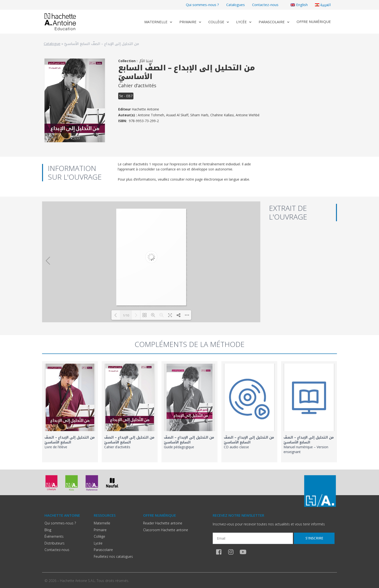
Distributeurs (55, 543)
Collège (219, 22)
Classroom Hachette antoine (166, 530)
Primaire (190, 22)
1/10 (126, 315)
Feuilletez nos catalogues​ (113, 556)
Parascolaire (274, 22)
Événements (54, 536)
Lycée (244, 22)
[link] (70, 412)
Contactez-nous (265, 5)
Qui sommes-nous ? (202, 5)
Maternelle (158, 22)
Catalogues (236, 5)
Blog (48, 530)
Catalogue (52, 44)
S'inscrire (314, 538)
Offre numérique (314, 22)
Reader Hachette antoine (163, 523)
